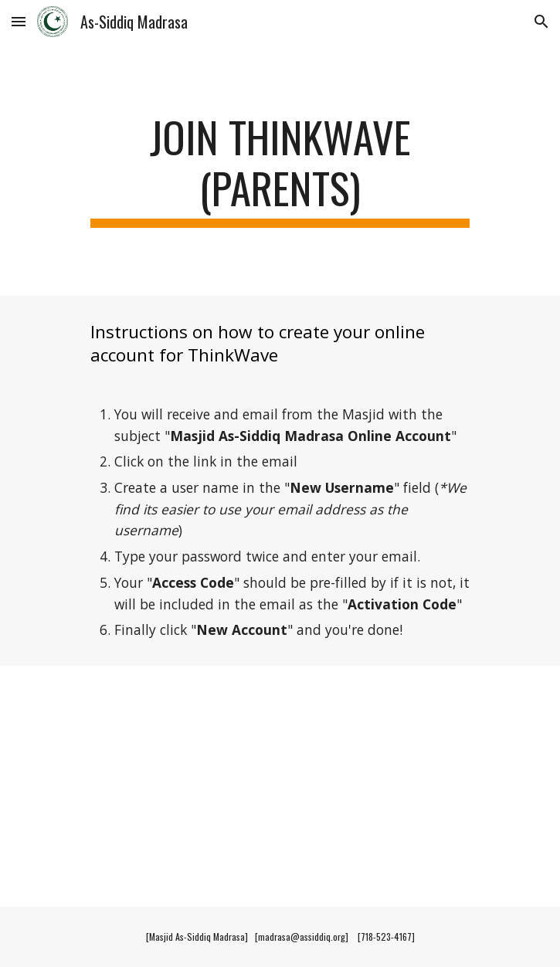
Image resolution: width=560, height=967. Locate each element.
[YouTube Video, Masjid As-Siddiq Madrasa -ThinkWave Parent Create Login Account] (280, 786)
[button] (19, 21)
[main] (280, 170)
